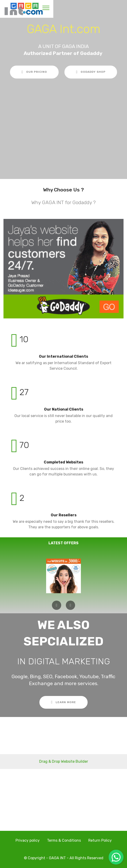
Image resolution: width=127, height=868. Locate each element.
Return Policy (100, 840)
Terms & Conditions (64, 840)
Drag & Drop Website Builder (64, 761)
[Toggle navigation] (46, 8)
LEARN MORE (63, 702)
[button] (57, 605)
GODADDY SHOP (91, 72)
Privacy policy (28, 840)
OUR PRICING (34, 72)
